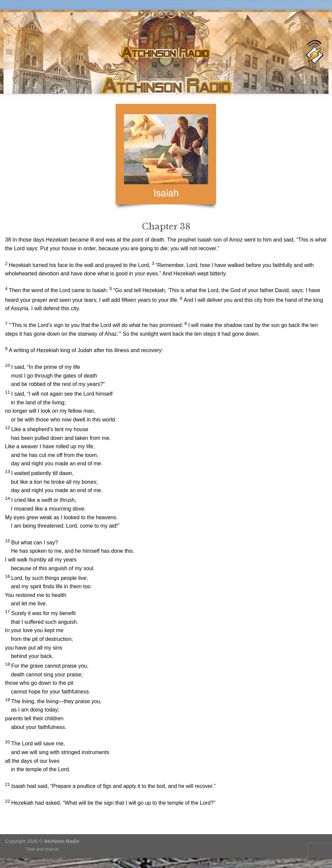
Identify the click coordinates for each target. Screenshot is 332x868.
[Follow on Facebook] (20, 52)
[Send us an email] (28, 52)
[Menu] (9, 52)
